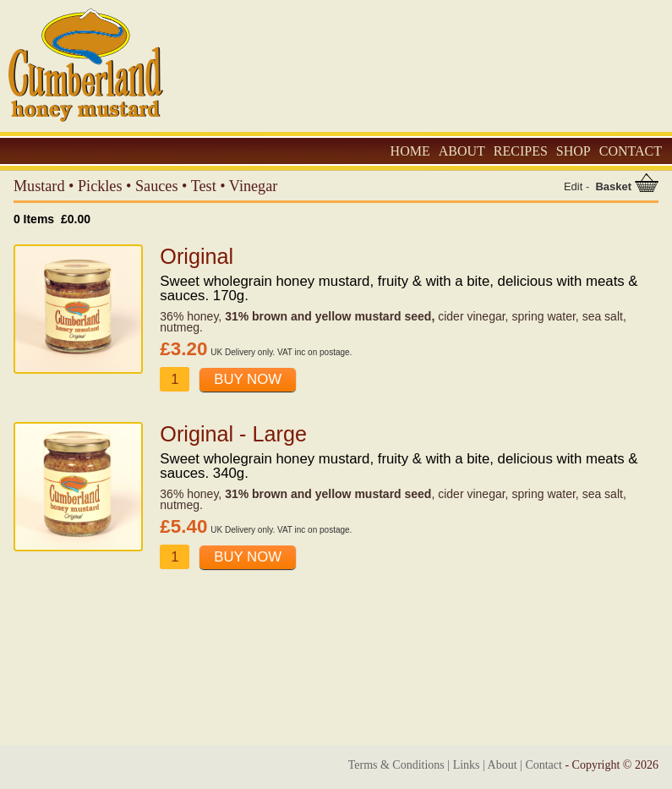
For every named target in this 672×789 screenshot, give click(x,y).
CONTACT (631, 151)
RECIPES (521, 151)
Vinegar (253, 186)
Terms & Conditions (396, 765)
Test (204, 186)
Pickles (100, 186)
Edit (573, 186)
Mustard (39, 186)
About (503, 765)
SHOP (574, 151)
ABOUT (462, 151)
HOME (410, 151)
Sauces (157, 186)
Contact (544, 765)
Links (467, 765)
